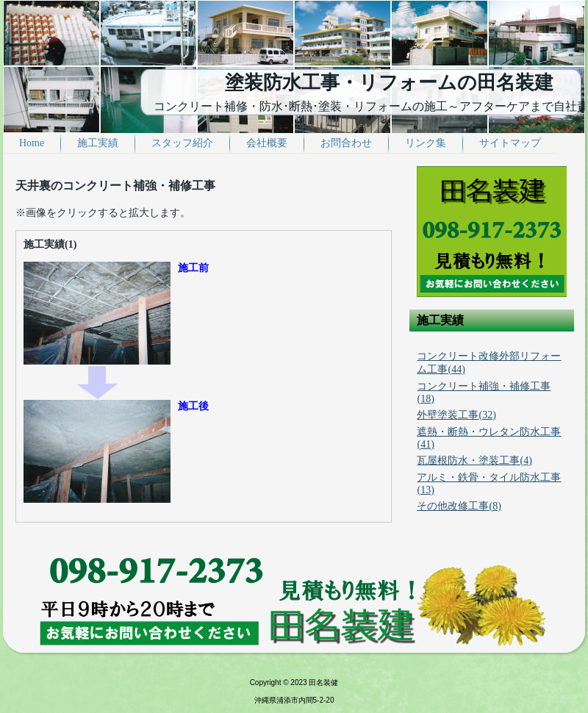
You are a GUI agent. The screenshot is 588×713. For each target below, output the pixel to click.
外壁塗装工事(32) (456, 415)
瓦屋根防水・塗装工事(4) (474, 461)
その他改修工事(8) (459, 506)
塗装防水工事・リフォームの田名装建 (389, 83)
